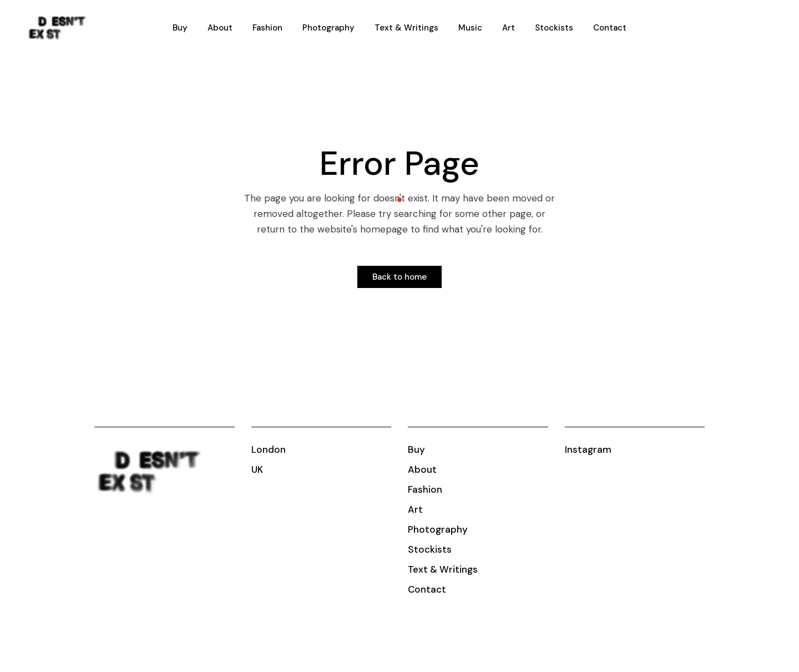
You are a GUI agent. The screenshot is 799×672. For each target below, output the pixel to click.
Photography (438, 529)
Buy (416, 449)
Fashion (425, 489)
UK (257, 469)
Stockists (430, 549)
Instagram (588, 449)
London (269, 449)
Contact (427, 589)
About (422, 469)
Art (415, 509)
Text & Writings (443, 569)
